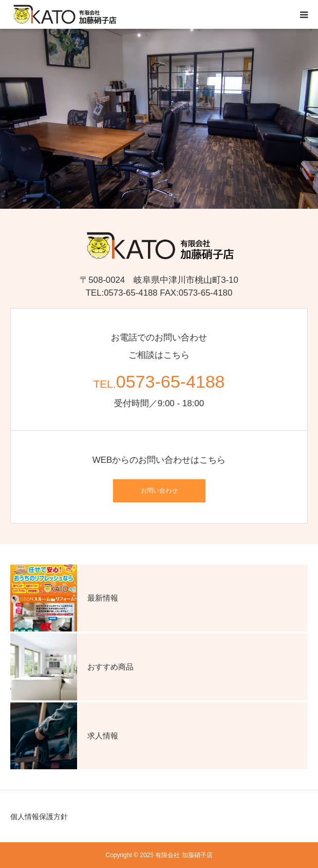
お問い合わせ (159, 491)
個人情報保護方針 (39, 817)
